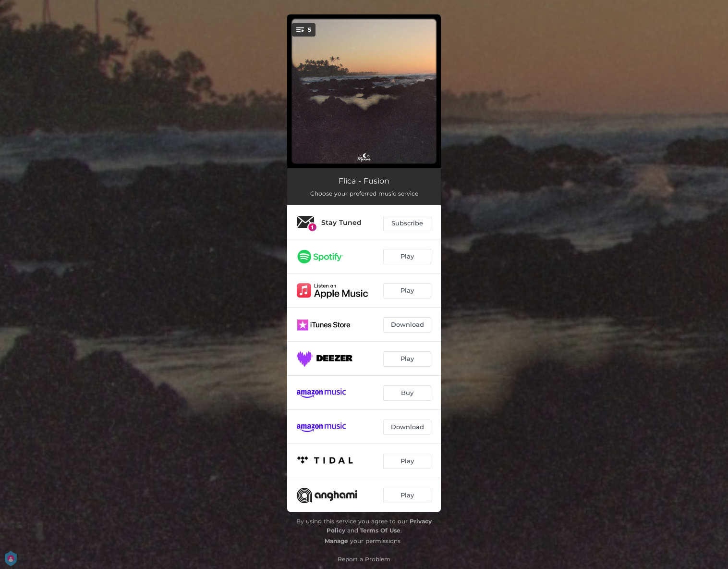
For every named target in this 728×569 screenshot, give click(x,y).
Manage (336, 541)
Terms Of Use (380, 530)
